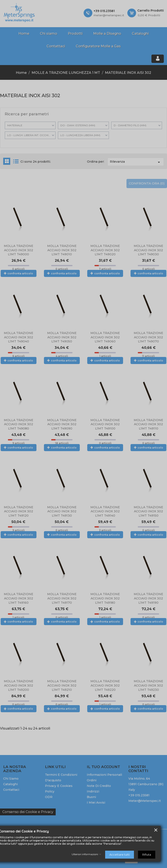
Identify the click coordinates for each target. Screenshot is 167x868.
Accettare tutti (120, 855)
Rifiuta (147, 855)
